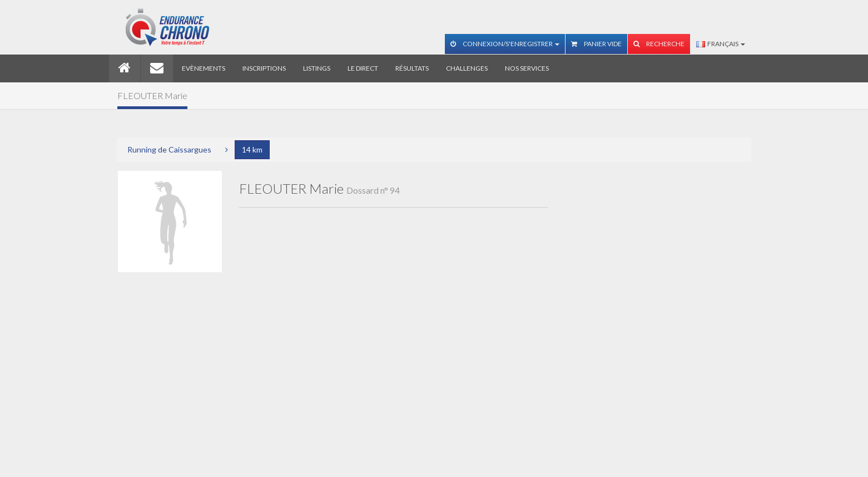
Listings (317, 68)
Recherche (659, 44)
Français (721, 44)
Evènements (204, 68)
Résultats (412, 68)
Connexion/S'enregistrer (505, 44)
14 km (252, 149)
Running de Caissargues (169, 149)
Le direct (363, 68)
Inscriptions (264, 68)
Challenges (467, 68)
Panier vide (596, 44)
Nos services (527, 68)
